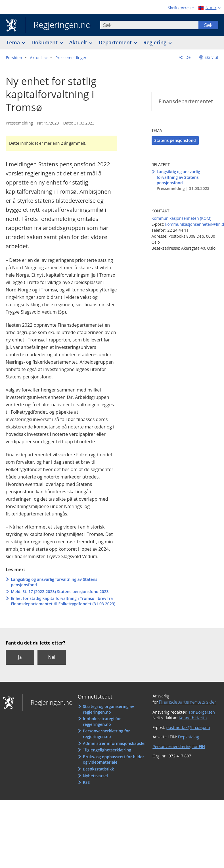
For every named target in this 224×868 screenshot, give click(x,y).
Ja (20, 657)
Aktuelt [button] (79, 42)
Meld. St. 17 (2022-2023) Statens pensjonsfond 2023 (60, 592)
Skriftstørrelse (181, 8)
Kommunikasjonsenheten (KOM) (182, 218)
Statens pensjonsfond (175, 140)
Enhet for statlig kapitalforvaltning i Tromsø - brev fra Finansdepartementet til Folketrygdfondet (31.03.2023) (63, 601)
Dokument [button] (45, 42)
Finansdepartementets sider (188, 702)
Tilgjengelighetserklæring (107, 750)
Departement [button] (116, 42)
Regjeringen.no (58, 25)
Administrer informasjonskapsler (115, 743)
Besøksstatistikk (99, 769)
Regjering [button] (156, 42)
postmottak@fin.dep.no (188, 727)
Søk (208, 25)
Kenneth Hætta (193, 718)
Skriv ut (212, 57)
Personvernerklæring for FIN (179, 746)
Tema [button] (14, 42)
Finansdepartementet (186, 101)
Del (188, 57)
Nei (52, 657)
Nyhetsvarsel (95, 776)
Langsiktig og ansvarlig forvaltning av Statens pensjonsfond (54, 582)
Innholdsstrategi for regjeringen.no (102, 721)
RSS (86, 782)
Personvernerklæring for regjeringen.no (106, 734)
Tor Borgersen (202, 712)
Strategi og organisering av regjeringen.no (108, 709)
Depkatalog (189, 737)
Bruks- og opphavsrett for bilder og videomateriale (114, 760)
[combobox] (149, 25)
